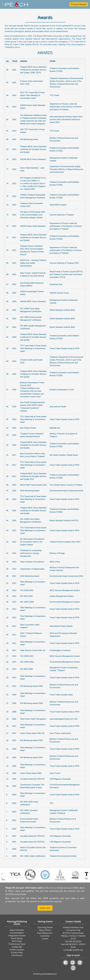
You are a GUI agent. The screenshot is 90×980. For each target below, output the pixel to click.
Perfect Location (17, 950)
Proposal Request (79, 4)
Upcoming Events (45, 927)
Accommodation (17, 933)
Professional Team (17, 944)
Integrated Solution (17, 936)
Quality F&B (17, 947)
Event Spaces (17, 938)
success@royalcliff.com (73, 950)
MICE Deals (17, 941)
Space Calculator (17, 930)
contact (45, 939)
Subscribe (45, 908)
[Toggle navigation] (3, 4)
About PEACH (45, 930)
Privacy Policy (17, 952)
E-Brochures (17, 955)
